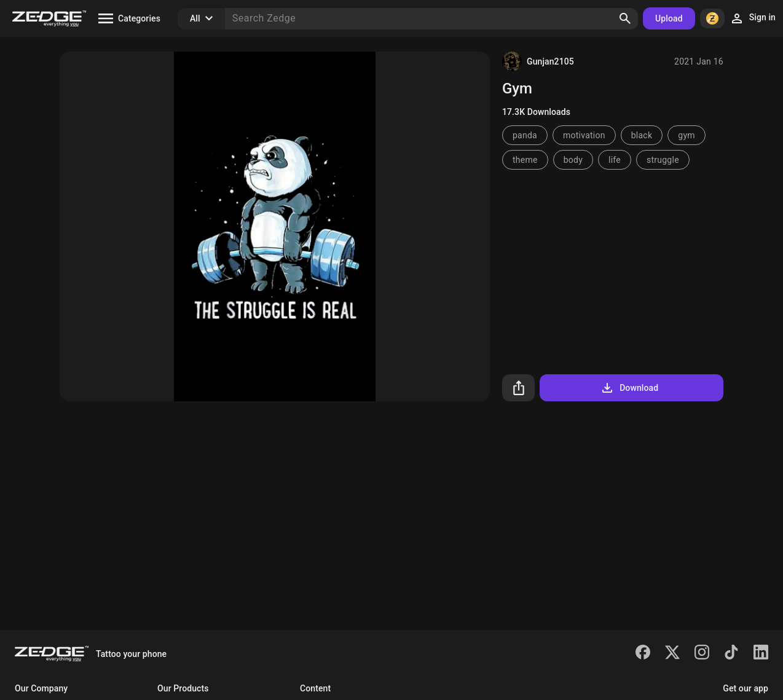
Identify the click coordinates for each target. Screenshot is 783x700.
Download (629, 388)
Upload (669, 18)
